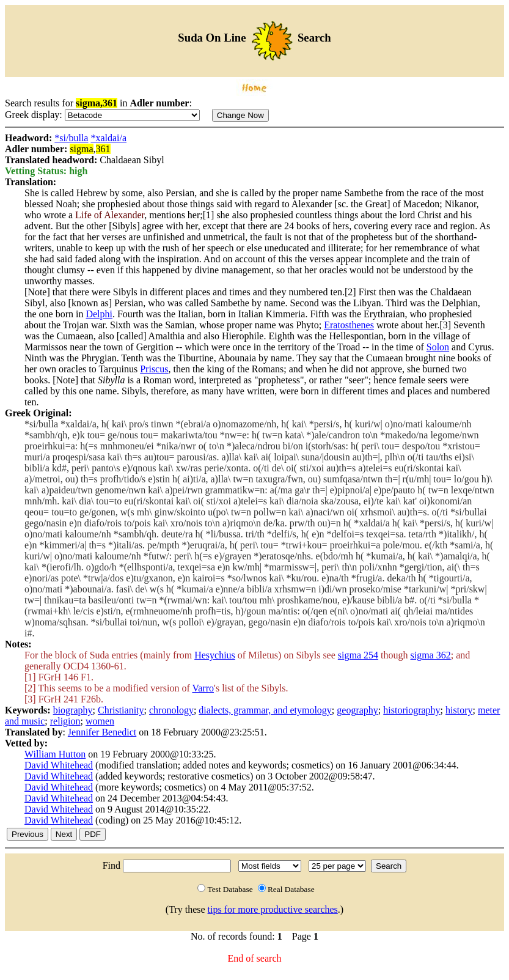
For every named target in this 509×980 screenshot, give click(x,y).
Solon (438, 347)
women (100, 721)
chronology (171, 710)
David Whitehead (59, 765)
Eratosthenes (349, 325)
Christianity (121, 710)
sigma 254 (358, 655)
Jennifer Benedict (102, 732)
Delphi (99, 314)
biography (73, 710)
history (459, 710)
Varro (203, 688)
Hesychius (215, 655)
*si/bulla (71, 138)
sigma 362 (431, 655)
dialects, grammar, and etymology (265, 710)
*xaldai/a (108, 138)
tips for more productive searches (273, 909)
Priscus (154, 369)
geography (357, 710)
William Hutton (55, 754)
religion (65, 721)
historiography (412, 710)
